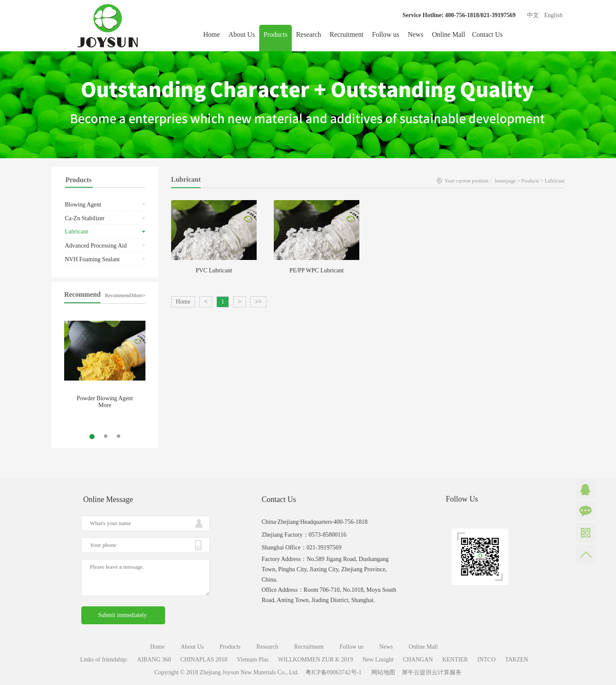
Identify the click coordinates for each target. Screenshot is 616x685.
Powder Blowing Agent (105, 398)
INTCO (487, 660)
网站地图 (382, 672)
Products (530, 181)
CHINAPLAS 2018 (204, 660)
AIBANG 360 (154, 660)
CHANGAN (418, 660)
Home (212, 34)
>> (258, 302)
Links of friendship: (104, 660)
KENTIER (455, 660)
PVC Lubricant (214, 270)
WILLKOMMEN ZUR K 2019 (315, 660)
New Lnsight (378, 660)
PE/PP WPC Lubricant (317, 270)
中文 (533, 15)
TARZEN (517, 660)
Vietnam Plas (253, 660)
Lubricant (555, 181)
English (553, 15)
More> (138, 295)
